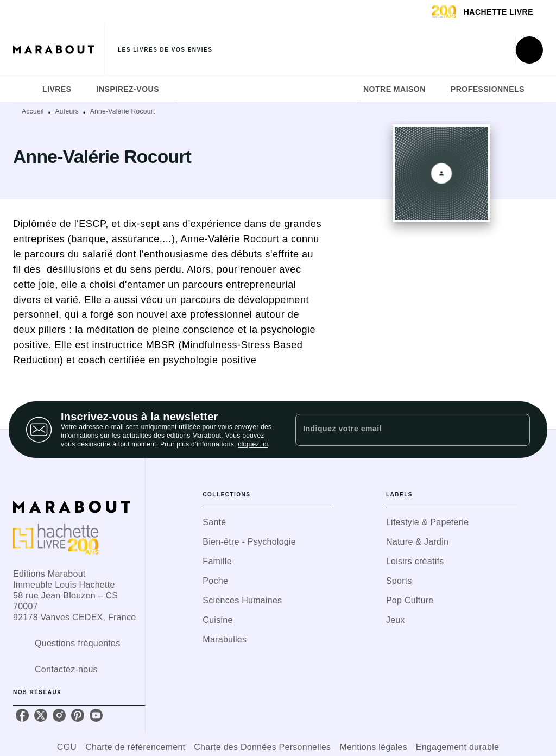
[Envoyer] (517, 430)
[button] (268, 522)
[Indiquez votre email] (399, 430)
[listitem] (22, 715)
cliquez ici (253, 444)
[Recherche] (529, 50)
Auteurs (67, 111)
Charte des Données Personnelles (262, 747)
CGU (67, 747)
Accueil (33, 111)
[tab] (24, 89)
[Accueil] (59, 50)
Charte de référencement (135, 747)
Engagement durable (457, 747)
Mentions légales (373, 747)
